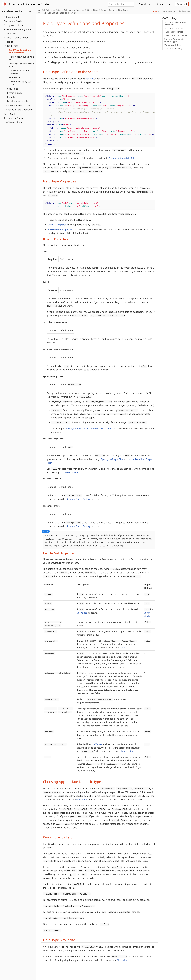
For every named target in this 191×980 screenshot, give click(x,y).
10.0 (155, 11)
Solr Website (146, 4)
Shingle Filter (72, 472)
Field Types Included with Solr (21, 58)
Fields (10, 42)
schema (90, 79)
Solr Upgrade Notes (13, 118)
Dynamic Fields (14, 93)
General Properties (174, 32)
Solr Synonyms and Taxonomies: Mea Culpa (89, 428)
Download (182, 4)
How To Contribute (13, 122)
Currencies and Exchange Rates (21, 65)
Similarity (122, 960)
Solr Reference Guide (51, 10)
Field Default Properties (176, 35)
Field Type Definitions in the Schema (175, 23)
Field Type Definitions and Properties (20, 51)
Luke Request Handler (18, 101)
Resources (162, 4)
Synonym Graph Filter (112, 459)
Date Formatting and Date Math (19, 72)
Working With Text (172, 45)
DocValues (12, 97)
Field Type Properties (173, 28)
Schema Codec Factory (78, 499)
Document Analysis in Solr (18, 106)
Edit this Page (184, 11)
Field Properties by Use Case (20, 83)
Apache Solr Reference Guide (29, 4)
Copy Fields (13, 89)
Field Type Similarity (173, 49)
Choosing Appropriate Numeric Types (174, 40)
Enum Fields (15, 77)
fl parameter (127, 751)
